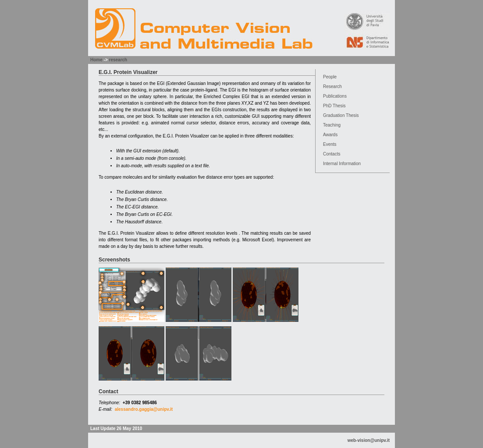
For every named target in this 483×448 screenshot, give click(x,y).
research (118, 60)
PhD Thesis (334, 106)
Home (96, 60)
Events (330, 144)
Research (332, 86)
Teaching (332, 125)
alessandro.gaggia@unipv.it (144, 409)
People (330, 77)
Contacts (332, 154)
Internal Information (342, 164)
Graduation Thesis (341, 115)
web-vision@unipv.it (369, 440)
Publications (335, 96)
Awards (330, 135)
